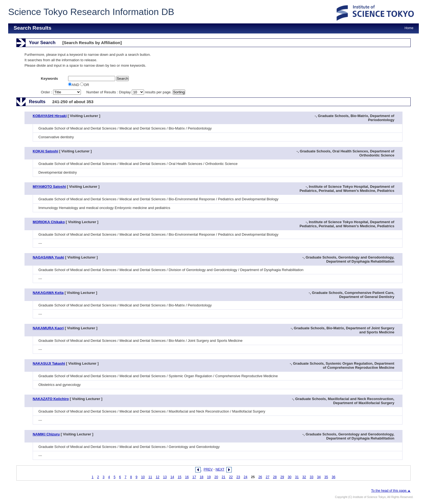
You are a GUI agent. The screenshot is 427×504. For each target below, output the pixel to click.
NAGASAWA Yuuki (48, 257)
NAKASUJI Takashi (49, 363)
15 (180, 477)
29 (282, 477)
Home (409, 28)
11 (150, 477)
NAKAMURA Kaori (48, 328)
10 (143, 477)
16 (187, 477)
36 (334, 477)
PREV (208, 469)
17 (194, 477)
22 (231, 477)
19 (209, 477)
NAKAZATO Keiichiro (51, 399)
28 (275, 477)
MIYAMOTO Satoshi (49, 187)
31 (297, 477)
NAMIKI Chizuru (46, 434)
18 (202, 477)
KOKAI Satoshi (45, 151)
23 (238, 477)
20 (216, 477)
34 (319, 477)
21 (224, 477)
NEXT (220, 469)
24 (246, 477)
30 (289, 477)
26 (260, 477)
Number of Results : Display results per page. (129, 92)
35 (326, 477)
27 (268, 477)
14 (172, 477)
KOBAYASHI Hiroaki (50, 116)
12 (158, 477)
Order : (61, 92)
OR (85, 85)
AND (74, 85)
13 (165, 477)
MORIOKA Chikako (49, 222)
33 (312, 477)
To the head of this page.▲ (391, 491)
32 (304, 477)
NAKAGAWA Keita (48, 293)
